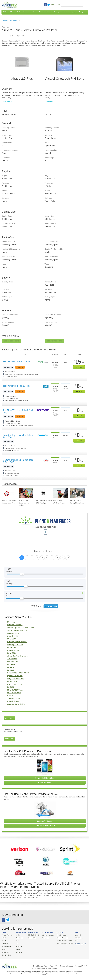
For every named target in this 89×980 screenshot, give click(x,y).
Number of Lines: (45, 551)
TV (40, 12)
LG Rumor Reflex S (14, 693)
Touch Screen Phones (63, 941)
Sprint (4, 941)
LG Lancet (11, 664)
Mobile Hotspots (33, 935)
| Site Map (77, 965)
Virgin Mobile (6, 946)
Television (44, 938)
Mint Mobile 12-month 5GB (17, 362)
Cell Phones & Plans (9, 12)
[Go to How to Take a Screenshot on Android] (26, 493)
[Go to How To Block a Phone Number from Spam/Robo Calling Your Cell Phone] (9, 493)
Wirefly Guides (79, 943)
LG (16, 943)
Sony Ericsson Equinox (16, 679)
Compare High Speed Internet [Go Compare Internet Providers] (45, 825)
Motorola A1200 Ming (15, 690)
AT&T (4, 938)
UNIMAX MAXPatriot (15, 684)
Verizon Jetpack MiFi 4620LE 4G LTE (21, 628)
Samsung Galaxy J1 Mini (16, 704)
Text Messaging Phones (63, 943)
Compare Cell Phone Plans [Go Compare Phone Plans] (45, 778)
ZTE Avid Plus (12, 659)
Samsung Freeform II (15, 625)
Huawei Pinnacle (13, 701)
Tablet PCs (32, 938)
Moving (81, 12)
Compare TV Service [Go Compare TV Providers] (45, 821)
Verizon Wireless (7, 935)
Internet (46, 12)
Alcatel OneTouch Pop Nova (17, 656)
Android (76, 935)
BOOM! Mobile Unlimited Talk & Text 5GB (18, 461)
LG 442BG (11, 667)
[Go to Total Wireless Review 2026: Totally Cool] (43, 493)
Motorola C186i (13, 662)
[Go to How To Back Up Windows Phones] (60, 493)
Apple (17, 935)
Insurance (64, 12)
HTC (17, 941)
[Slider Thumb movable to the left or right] (22, 575)
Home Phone (33, 12)
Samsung (18, 952)
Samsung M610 (13, 633)
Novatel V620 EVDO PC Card (18, 673)
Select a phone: (46, 527)
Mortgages (73, 12)
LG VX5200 (11, 639)
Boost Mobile (6, 954)
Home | (35, 965)
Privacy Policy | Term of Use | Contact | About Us (56, 965)
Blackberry (77, 938)
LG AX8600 (11, 647)
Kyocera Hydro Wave (15, 676)
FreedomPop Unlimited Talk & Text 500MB (18, 436)
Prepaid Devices (61, 938)
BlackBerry (19, 938)
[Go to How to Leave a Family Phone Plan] (77, 493)
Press (58, 5)
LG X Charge (12, 681)
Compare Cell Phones (10, 21)
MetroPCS (5, 952)
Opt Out (84, 965)
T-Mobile (5, 943)
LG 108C (11, 670)
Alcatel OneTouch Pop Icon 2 (18, 630)
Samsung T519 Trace (15, 645)
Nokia (17, 949)
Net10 (4, 949)
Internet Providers (47, 935)
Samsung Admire (13, 698)
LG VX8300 (11, 653)
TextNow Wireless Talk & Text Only (18, 411)
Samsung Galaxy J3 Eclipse (17, 642)
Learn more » (7, 102)
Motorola (18, 946)
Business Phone (22, 12)
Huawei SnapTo (13, 650)
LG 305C (11, 687)
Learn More (9, 718)
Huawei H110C (13, 636)
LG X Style (11, 622)
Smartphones (60, 935)
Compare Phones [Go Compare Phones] (45, 782)
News (53, 5)
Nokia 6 (10, 696)
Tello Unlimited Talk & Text (16, 386)
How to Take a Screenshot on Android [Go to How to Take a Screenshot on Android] (24, 503)
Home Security (55, 12)
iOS (75, 941)
